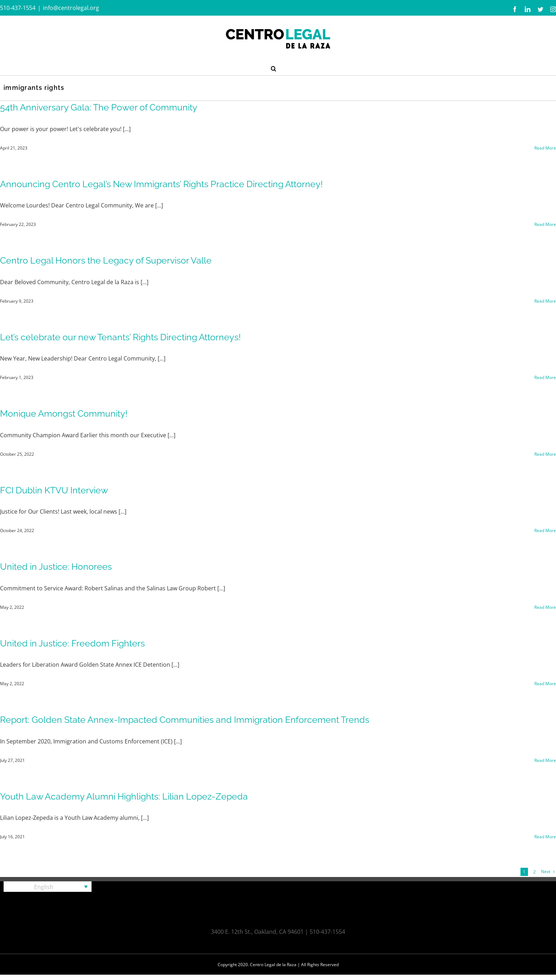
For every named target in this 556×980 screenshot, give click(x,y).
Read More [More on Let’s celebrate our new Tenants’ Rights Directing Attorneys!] (545, 377)
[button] (274, 68)
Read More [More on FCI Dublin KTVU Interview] (545, 530)
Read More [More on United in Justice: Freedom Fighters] (545, 684)
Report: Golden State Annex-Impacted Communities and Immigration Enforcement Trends (185, 720)
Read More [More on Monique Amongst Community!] (545, 454)
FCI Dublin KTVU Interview (54, 490)
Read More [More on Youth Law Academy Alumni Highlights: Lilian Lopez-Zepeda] (545, 837)
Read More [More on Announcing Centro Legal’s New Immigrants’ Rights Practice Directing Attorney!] (545, 224)
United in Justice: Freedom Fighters (72, 643)
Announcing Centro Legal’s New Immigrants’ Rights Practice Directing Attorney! (161, 184)
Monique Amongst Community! (64, 413)
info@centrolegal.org (71, 8)
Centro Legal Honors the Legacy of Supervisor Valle (106, 260)
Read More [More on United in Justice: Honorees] (545, 607)
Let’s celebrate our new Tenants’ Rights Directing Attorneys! (120, 337)
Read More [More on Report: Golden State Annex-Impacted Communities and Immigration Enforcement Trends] (545, 760)
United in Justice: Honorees (56, 567)
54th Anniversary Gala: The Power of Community (99, 107)
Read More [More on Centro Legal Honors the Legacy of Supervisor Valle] (545, 301)
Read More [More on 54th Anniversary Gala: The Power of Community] (545, 148)
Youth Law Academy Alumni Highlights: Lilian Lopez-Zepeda (124, 796)
